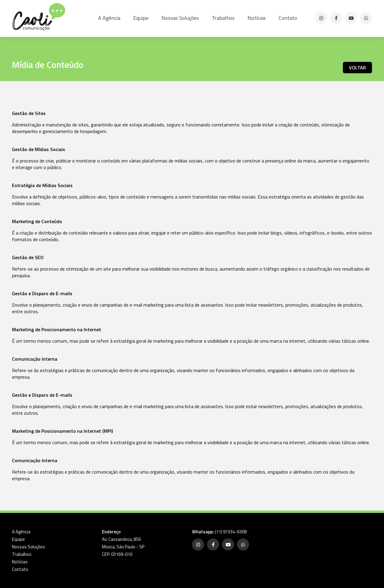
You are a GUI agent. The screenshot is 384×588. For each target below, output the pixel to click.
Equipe (141, 18)
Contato (288, 18)
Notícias (257, 18)
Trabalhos (223, 18)
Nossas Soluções (180, 18)
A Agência (109, 18)
